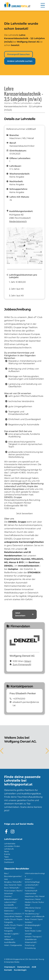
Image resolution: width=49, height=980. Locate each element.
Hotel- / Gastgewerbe (13, 945)
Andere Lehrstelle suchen (20, 61)
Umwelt (28, 934)
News (6, 852)
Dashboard (9, 862)
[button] (43, 5)
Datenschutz (23, 967)
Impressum (10, 967)
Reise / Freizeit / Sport (34, 919)
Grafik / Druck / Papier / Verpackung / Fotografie (14, 928)
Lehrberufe (9, 849)
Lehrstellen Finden (12, 846)
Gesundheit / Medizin (13, 916)
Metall (27, 905)
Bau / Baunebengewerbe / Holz (13, 876)
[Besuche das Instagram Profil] (13, 832)
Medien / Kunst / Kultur (34, 902)
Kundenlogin (20, 970)
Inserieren (8, 859)
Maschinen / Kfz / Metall (35, 896)
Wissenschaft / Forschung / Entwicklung (31, 945)
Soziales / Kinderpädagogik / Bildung (33, 925)
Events (7, 854)
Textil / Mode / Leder (33, 931)
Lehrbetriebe (10, 844)
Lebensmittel (30, 893)
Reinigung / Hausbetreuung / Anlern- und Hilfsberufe (35, 914)
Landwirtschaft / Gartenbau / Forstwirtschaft (32, 888)
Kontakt (8, 970)
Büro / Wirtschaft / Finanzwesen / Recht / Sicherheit (13, 891)
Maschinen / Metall (33, 899)
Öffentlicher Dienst (33, 908)
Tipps (6, 857)
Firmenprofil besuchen (18, 54)
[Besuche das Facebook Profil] (6, 832)
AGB (34, 967)
